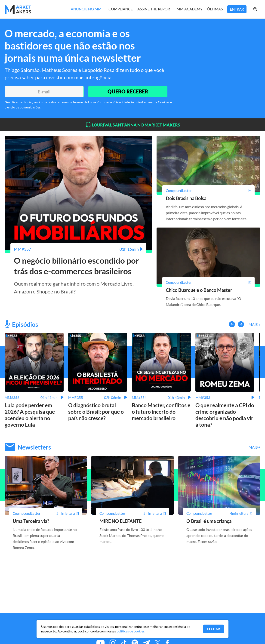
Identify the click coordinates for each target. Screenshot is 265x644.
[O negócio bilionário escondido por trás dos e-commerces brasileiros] (78, 249)
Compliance (121, 9)
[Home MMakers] (18, 9)
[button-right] (241, 324)
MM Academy (190, 9)
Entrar (237, 9)
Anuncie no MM (86, 9)
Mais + (254, 324)
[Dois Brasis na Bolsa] (208, 191)
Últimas (215, 9)
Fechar (214, 629)
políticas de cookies (131, 631)
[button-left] (232, 324)
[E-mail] (44, 92)
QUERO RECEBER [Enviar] (128, 91)
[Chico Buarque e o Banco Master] (208, 282)
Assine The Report (155, 9)
